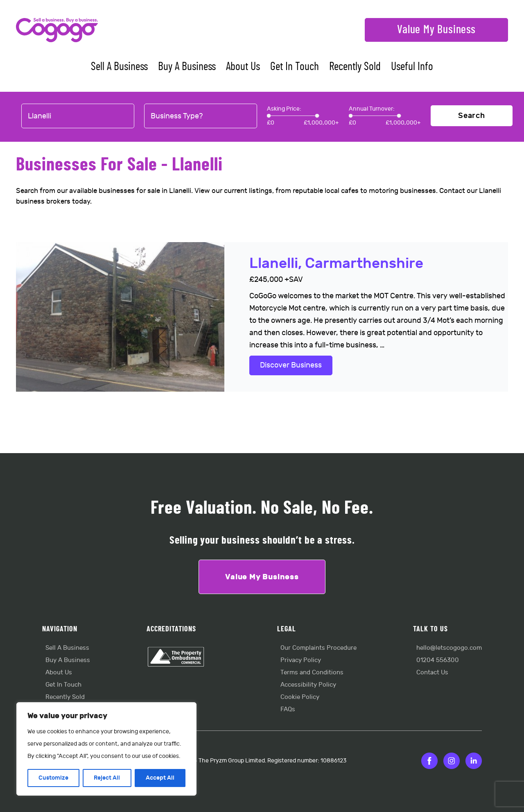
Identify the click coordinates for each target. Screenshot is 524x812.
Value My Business (436, 30)
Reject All (107, 778)
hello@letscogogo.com (449, 648)
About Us (243, 67)
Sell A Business (119, 67)
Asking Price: (284, 109)
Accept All (160, 778)
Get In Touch (295, 67)
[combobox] (78, 116)
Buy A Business (187, 67)
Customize (53, 778)
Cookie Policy (300, 697)
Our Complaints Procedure (318, 648)
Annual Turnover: (372, 109)
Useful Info (412, 67)
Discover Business (291, 365)
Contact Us (432, 673)
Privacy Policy (301, 660)
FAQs (288, 709)
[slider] (269, 116)
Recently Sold (355, 67)
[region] (106, 749)
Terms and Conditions (312, 673)
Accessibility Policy (308, 685)
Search (472, 116)
